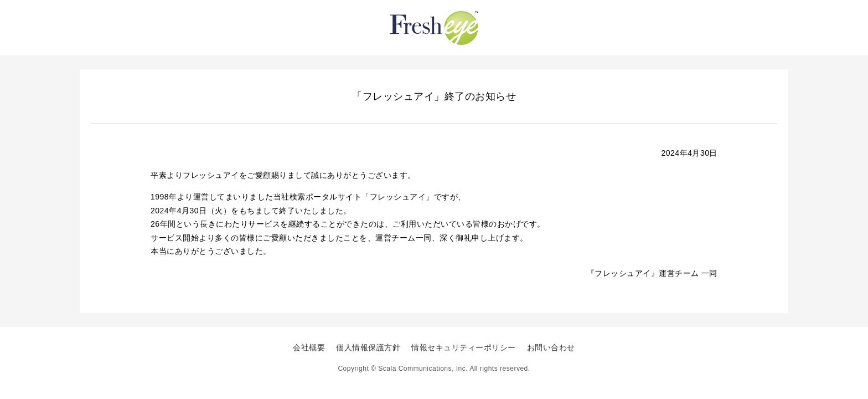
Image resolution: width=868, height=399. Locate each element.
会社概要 (309, 347)
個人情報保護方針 (368, 347)
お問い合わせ (551, 347)
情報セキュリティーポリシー (464, 347)
